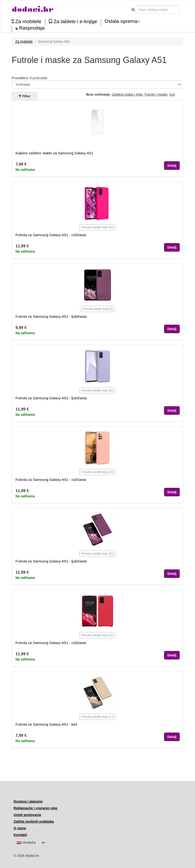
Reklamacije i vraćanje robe (36, 808)
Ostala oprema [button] (122, 21)
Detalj (172, 166)
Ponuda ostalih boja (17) (98, 717)
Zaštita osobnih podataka (34, 821)
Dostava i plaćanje (28, 801)
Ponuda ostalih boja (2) (97, 309)
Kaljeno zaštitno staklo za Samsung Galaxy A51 (54, 153)
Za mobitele (27, 21)
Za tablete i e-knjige (73, 21)
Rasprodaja (30, 28)
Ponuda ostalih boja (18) (98, 472)
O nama (20, 828)
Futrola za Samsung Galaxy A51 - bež (46, 724)
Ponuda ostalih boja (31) (98, 227)
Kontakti (20, 835)
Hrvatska (26, 842)
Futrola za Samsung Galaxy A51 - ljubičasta (51, 316)
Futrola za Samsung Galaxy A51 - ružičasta (51, 235)
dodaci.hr (33, 9)
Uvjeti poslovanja (27, 815)
